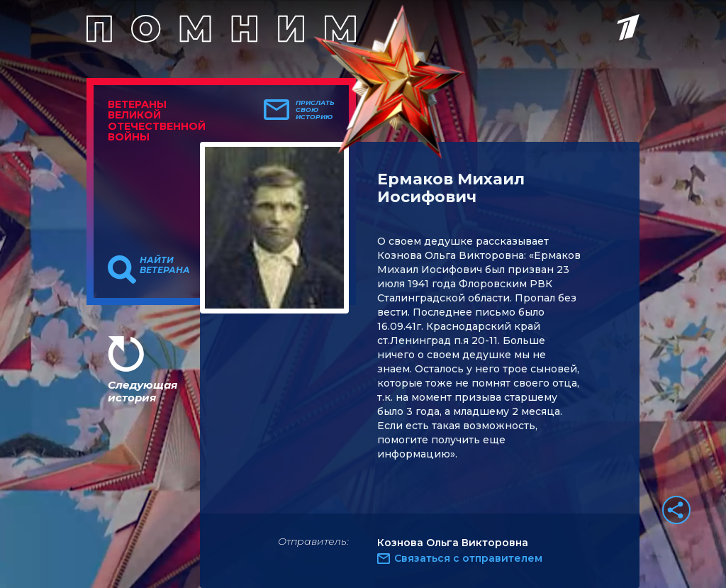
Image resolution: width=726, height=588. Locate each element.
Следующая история (143, 391)
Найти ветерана (165, 265)
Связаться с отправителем (468, 558)
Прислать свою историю (315, 110)
